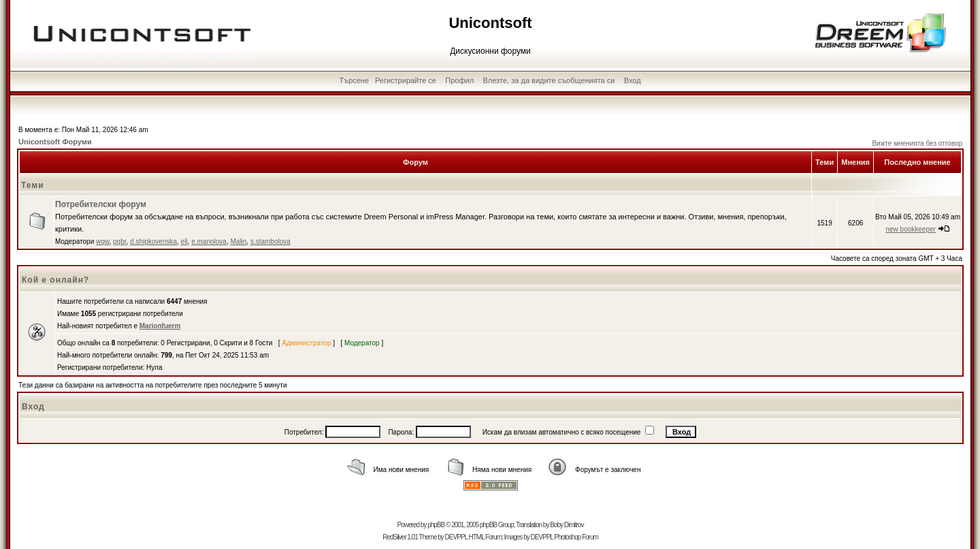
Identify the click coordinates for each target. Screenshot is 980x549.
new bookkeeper (910, 229)
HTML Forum (485, 537)
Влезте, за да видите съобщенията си (549, 80)
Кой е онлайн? (55, 280)
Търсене (355, 80)
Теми (33, 185)
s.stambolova (271, 241)
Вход (633, 80)
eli (184, 241)
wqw (102, 241)
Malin (238, 241)
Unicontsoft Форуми (55, 142)
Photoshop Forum (576, 537)
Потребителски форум (101, 204)
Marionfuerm (160, 326)
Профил (459, 80)
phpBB (436, 525)
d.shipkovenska (153, 241)
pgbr (119, 241)
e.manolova (209, 241)
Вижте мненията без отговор (917, 143)
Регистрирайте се (406, 80)
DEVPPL (456, 537)
